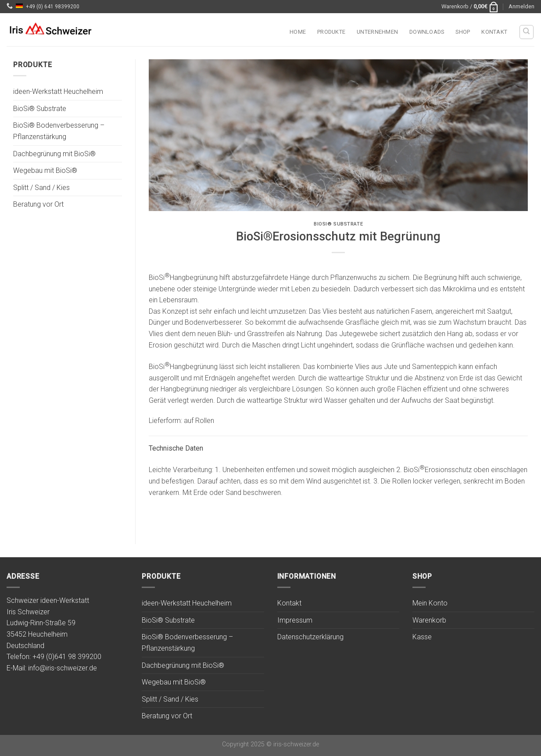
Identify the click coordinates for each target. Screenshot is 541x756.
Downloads (427, 32)
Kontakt (494, 32)
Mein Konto (430, 603)
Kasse (422, 637)
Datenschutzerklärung (310, 637)
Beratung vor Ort (38, 205)
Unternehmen (377, 32)
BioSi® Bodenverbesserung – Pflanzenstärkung (59, 131)
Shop (463, 32)
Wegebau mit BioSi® (45, 171)
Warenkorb (429, 620)
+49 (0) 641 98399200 (53, 7)
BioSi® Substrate (40, 109)
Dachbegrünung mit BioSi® (54, 154)
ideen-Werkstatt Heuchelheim (58, 92)
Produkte (331, 32)
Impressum (295, 620)
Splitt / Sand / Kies (41, 188)
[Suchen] (527, 32)
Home (298, 32)
